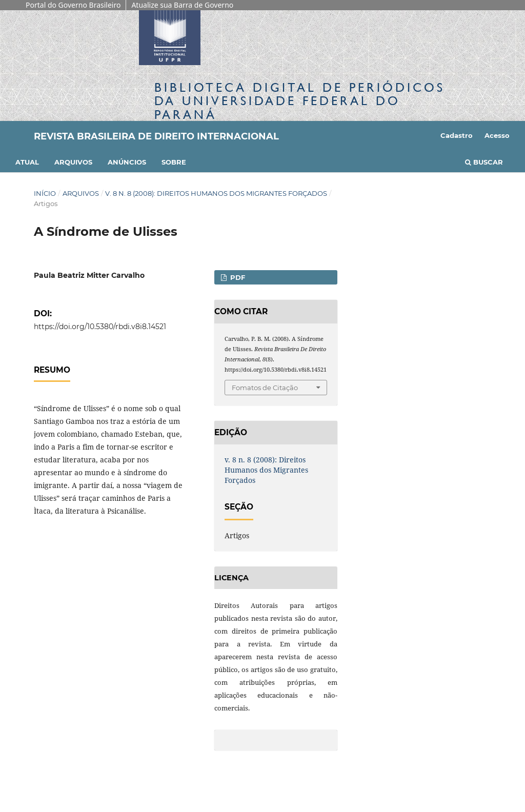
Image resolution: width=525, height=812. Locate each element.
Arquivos (73, 162)
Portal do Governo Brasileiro (73, 5)
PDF (237, 277)
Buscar (484, 162)
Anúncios (127, 162)
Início (45, 193)
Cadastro (457, 135)
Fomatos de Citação (265, 388)
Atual (27, 162)
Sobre (174, 162)
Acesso (497, 135)
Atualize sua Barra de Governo (182, 5)
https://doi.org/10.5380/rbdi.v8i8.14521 (100, 327)
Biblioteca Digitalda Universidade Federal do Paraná (300, 101)
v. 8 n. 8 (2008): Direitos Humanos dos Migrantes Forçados (216, 193)
